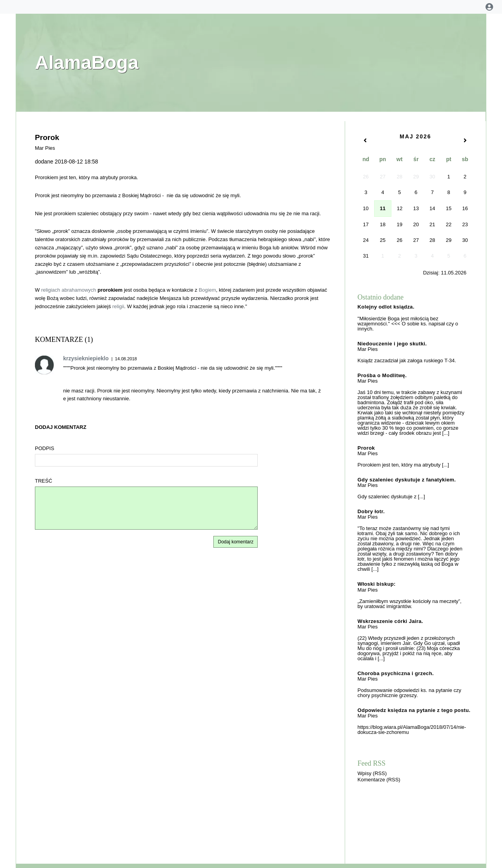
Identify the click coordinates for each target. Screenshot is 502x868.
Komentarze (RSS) (379, 780)
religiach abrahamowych (69, 290)
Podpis (45, 448)
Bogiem (207, 290)
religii (118, 306)
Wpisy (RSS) (372, 773)
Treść (44, 481)
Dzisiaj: (445, 273)
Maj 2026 (416, 136)
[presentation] (434, 844)
